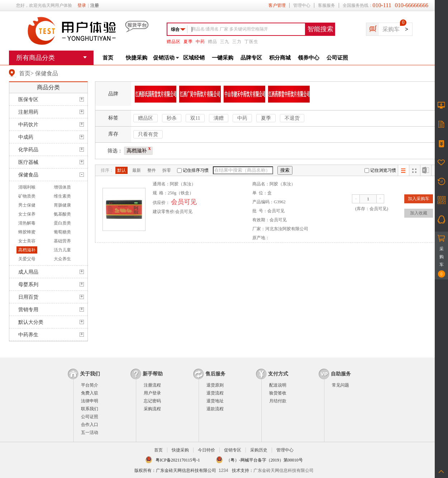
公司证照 (337, 58)
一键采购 (223, 58)
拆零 (167, 170)
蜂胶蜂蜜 (27, 232)
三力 (237, 42)
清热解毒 (27, 223)
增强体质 (62, 187)
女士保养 (27, 214)
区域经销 (194, 58)
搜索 (285, 170)
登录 (82, 5)
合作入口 (90, 425)
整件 (152, 170)
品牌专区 (251, 58)
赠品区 (174, 42)
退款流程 (215, 409)
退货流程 (215, 393)
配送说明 (278, 385)
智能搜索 (320, 29)
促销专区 (233, 450)
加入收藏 (419, 213)
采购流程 (152, 409)
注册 (95, 5)
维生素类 (62, 196)
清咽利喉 (27, 187)
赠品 (213, 42)
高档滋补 (27, 250)
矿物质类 (27, 196)
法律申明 (90, 401)
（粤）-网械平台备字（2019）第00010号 (264, 460)
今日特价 (206, 450)
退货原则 (215, 385)
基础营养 (62, 241)
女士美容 (27, 241)
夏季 (188, 42)
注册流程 (152, 385)
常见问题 (340, 385)
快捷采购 (137, 58)
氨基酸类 (62, 214)
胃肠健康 (62, 205)
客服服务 (327, 5)
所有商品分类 (35, 58)
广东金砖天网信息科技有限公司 (283, 470)
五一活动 (90, 432)
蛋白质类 (62, 223)
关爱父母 (27, 259)
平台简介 (90, 385)
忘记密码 (152, 401)
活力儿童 (62, 250)
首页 (108, 58)
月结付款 (278, 401)
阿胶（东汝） (183, 184)
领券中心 (309, 58)
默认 (121, 170)
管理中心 (302, 5)
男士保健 (27, 205)
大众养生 (62, 259)
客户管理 (277, 5)
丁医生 (251, 42)
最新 (137, 170)
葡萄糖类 (62, 232)
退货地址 (215, 401)
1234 (223, 470)
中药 (200, 42)
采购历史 (259, 450)
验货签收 (278, 393)
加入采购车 (419, 199)
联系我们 (90, 409)
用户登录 (152, 393)
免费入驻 (90, 393)
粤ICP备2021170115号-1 (178, 460)
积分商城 (280, 58)
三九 (225, 42)
